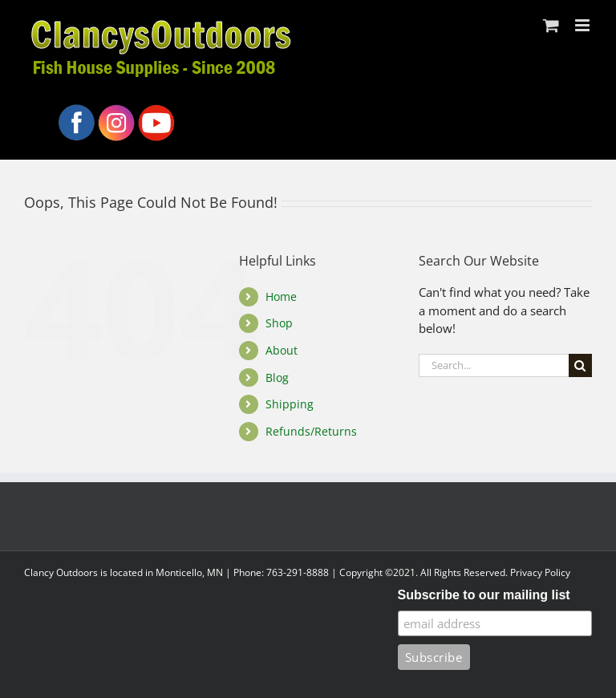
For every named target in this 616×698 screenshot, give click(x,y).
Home (281, 296)
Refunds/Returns (311, 431)
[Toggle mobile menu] (584, 25)
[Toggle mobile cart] (551, 25)
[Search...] (494, 365)
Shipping (290, 404)
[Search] (580, 365)
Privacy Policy (540, 572)
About (282, 350)
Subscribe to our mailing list (484, 595)
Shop (279, 323)
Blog (277, 377)
